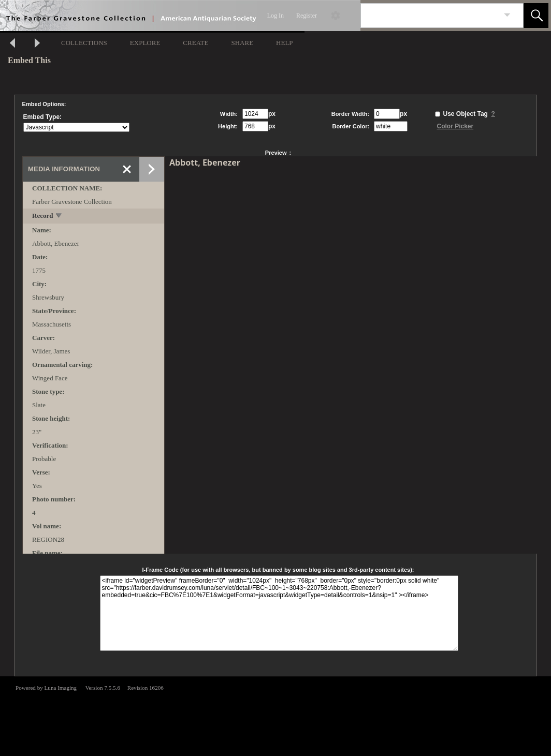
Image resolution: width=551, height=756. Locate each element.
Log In (275, 16)
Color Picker (455, 126)
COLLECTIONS (84, 43)
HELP (285, 43)
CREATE (195, 43)
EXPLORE (145, 43)
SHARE (242, 43)
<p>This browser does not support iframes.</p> (275, 715)
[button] (536, 16)
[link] (507, 15)
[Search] (430, 16)
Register (307, 16)
